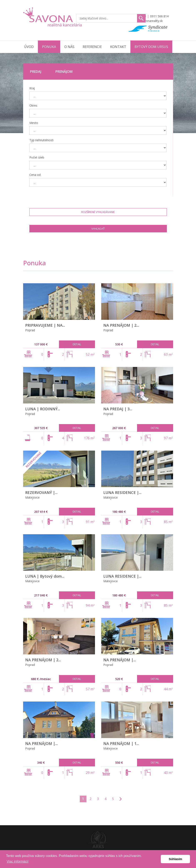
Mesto (34, 123)
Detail (77, 344)
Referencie (92, 47)
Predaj (36, 72)
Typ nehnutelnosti (41, 140)
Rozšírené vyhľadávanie (98, 212)
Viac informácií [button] (18, 861)
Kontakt (118, 47)
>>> (121, 799)
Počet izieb (37, 157)
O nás (69, 47)
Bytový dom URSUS (151, 47)
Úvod (29, 47)
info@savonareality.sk (148, 21)
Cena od (35, 175)
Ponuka (49, 47)
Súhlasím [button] (175, 859)
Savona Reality (53, 17)
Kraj (32, 88)
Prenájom (64, 72)
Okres (33, 105)
